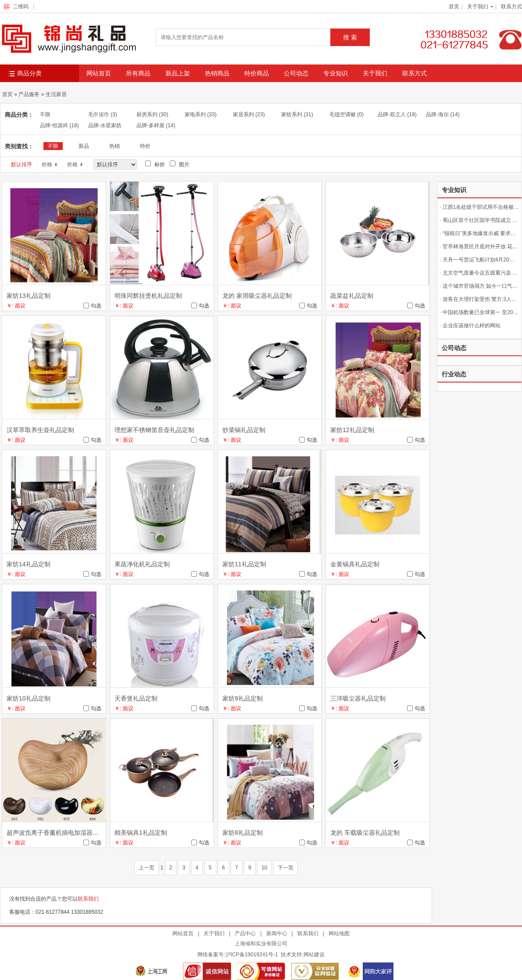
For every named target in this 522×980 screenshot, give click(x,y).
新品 (84, 146)
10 (264, 868)
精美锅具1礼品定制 (141, 833)
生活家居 (56, 94)
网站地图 (339, 934)
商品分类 (25, 74)
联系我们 (88, 899)
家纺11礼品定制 (244, 564)
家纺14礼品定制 (29, 564)
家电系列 (201, 114)
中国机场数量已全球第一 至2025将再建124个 (479, 312)
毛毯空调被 (347, 114)
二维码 (18, 7)
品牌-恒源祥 (59, 125)
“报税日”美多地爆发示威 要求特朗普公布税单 (479, 233)
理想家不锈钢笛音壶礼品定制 (154, 430)
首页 (454, 7)
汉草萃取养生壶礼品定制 (40, 430)
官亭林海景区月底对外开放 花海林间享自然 (479, 247)
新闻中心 (277, 934)
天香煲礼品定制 (136, 698)
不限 (45, 114)
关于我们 (478, 7)
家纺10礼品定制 (29, 698)
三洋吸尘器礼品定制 (358, 698)
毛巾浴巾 (103, 114)
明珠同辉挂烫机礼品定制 (148, 296)
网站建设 (314, 955)
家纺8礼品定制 (243, 833)
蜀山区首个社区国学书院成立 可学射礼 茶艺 (479, 220)
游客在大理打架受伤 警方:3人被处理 (479, 299)
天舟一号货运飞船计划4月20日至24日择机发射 (479, 260)
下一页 (286, 868)
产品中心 (245, 934)
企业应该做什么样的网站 (470, 325)
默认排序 (21, 165)
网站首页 (99, 73)
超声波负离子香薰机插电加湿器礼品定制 (62, 833)
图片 (180, 164)
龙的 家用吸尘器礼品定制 (257, 296)
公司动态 (296, 73)
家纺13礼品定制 (29, 296)
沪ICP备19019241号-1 (252, 955)
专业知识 (336, 73)
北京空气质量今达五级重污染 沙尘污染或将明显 (479, 273)
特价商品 (257, 73)
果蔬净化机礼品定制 (142, 564)
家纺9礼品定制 (243, 698)
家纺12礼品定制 (352, 430)
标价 (155, 164)
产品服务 (29, 94)
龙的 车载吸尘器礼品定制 (365, 833)
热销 (114, 146)
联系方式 (511, 7)
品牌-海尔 (443, 114)
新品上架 (178, 73)
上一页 (147, 868)
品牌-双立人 (397, 114)
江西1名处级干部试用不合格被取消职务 (479, 207)
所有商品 (138, 73)
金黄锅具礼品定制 (355, 564)
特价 (145, 146)
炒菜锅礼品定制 (244, 430)
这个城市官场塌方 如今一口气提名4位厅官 (479, 286)
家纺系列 (297, 114)
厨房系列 (152, 114)
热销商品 (217, 73)
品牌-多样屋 (156, 125)
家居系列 (249, 114)
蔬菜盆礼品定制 (352, 296)
